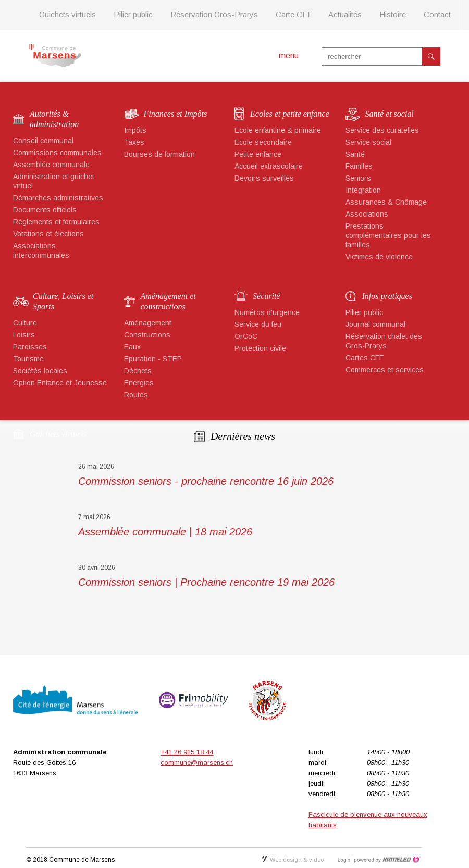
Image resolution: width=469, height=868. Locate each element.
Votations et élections (48, 234)
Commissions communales (57, 153)
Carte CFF (294, 14)
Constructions (147, 335)
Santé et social (390, 114)
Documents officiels (45, 210)
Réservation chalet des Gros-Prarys (384, 341)
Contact (437, 14)
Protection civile (260, 348)
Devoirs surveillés (264, 178)
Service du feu (258, 324)
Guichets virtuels (67, 14)
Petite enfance (258, 154)
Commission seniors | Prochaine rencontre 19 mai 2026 (206, 582)
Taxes (134, 142)
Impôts (135, 130)
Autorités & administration (54, 119)
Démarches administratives (58, 198)
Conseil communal (43, 141)
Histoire (393, 14)
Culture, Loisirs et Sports (63, 301)
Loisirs (24, 335)
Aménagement (148, 323)
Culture (25, 323)
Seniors (358, 178)
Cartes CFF (365, 358)
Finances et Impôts (176, 114)
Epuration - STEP (153, 359)
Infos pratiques (387, 296)
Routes (136, 395)
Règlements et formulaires (56, 222)
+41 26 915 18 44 (187, 752)
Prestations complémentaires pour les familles (388, 235)
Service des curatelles (382, 130)
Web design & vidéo (293, 860)
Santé (355, 154)
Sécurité (266, 296)
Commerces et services (385, 370)
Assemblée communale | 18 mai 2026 (165, 532)
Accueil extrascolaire (269, 166)
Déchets (138, 371)
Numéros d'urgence (267, 312)
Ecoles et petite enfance (289, 114)
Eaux (132, 347)
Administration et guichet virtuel (54, 181)
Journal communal (375, 324)
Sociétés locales (40, 371)
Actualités (345, 14)
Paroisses (30, 347)
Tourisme (28, 359)
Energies (139, 383)
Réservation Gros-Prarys (214, 14)
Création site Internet (386, 860)
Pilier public (133, 14)
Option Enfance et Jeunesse (60, 383)
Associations (367, 214)
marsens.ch (55, 56)
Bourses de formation (159, 154)
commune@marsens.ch (197, 763)
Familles (359, 166)
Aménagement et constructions (168, 301)
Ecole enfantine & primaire (278, 130)
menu (289, 55)
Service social (368, 142)
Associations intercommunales (41, 250)
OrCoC (246, 336)
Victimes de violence (379, 257)
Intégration (363, 190)
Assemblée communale (51, 165)
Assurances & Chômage (386, 202)
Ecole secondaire (263, 142)
